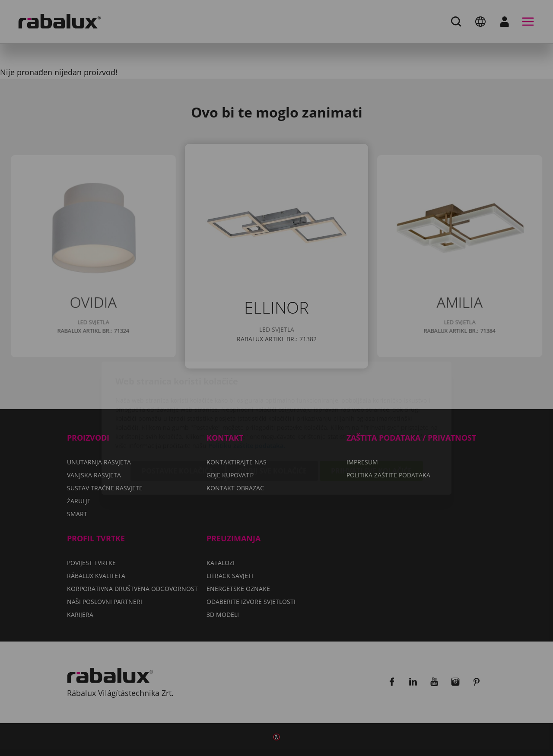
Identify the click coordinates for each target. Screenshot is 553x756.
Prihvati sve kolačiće (371, 421)
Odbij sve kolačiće (272, 421)
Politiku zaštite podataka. (247, 395)
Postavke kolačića (178, 421)
